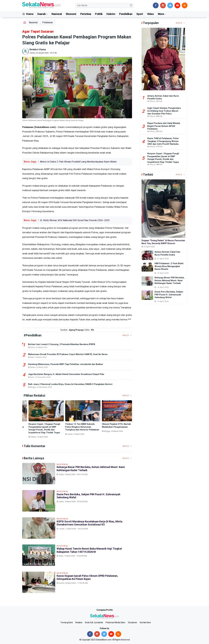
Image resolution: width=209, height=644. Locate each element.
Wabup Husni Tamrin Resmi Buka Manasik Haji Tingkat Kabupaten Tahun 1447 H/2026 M (89, 550)
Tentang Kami (67, 623)
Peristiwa (86, 14)
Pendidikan (126, 14)
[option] (41, 419)
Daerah (42, 14)
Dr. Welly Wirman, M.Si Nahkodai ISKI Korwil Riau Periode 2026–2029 (75, 220)
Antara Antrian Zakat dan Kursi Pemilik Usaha (163, 97)
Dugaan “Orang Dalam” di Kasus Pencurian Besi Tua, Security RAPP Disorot (163, 242)
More (161, 14)
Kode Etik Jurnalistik (94, 623)
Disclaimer (133, 623)
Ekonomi (71, 14)
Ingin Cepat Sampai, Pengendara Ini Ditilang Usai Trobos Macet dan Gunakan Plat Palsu (164, 111)
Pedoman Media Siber (115, 623)
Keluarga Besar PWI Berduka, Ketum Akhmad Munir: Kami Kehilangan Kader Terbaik (91, 469)
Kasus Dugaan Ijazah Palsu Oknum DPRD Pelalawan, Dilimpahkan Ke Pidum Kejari (87, 577)
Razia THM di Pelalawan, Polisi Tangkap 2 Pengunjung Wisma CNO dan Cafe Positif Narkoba (163, 141)
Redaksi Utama (38, 50)
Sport (140, 14)
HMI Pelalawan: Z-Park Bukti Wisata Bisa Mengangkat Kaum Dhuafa (169, 266)
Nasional (57, 14)
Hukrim (111, 14)
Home (28, 14)
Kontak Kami (145, 623)
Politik (99, 14)
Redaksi (79, 623)
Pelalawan (48, 23)
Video (150, 14)
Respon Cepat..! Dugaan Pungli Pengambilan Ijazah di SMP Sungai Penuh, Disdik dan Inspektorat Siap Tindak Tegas (112, 428)
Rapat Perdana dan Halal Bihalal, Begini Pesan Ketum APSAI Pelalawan (164, 126)
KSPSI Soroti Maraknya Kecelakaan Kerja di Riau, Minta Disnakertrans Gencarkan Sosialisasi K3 (76, 428)
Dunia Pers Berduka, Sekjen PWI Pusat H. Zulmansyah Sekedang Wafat (40, 427)
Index (127, 335)
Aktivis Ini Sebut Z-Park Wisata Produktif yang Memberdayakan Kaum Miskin (78, 162)
